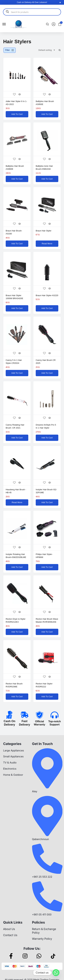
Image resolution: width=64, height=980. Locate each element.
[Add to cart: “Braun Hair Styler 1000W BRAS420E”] (17, 308)
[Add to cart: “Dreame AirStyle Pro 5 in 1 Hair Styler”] (47, 438)
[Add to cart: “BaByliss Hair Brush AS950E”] (47, 114)
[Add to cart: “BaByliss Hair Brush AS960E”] (17, 179)
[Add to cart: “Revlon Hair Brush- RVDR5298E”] (17, 697)
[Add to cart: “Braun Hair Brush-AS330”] (17, 244)
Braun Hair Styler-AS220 (47, 295)
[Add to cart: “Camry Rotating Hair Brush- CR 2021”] (17, 438)
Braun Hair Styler (44, 231)
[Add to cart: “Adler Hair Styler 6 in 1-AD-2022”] (17, 114)
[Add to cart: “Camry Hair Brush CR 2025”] (47, 373)
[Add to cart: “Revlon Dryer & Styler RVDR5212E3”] (17, 632)
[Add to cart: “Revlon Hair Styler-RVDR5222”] (47, 697)
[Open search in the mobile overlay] (32, 12)
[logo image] (18, 24)
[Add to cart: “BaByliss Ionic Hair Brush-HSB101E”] (47, 179)
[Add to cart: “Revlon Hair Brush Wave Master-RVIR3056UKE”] (47, 632)
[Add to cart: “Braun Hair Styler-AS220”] (47, 308)
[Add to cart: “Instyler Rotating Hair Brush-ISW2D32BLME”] (17, 567)
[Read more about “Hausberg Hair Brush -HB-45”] (17, 502)
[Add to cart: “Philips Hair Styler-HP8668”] (47, 567)
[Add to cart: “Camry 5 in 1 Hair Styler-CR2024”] (17, 373)
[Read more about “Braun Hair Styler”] (47, 244)
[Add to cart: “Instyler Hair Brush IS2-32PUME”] (47, 502)
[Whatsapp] (56, 973)
